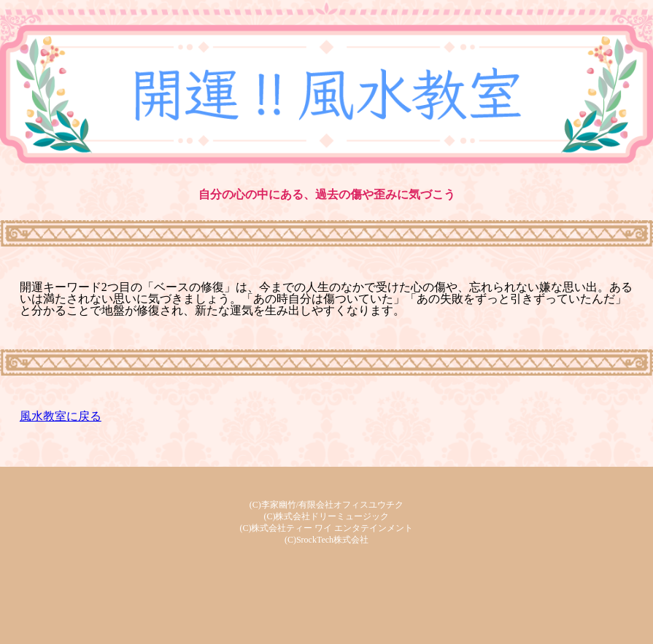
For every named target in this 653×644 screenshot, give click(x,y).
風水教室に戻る (61, 416)
